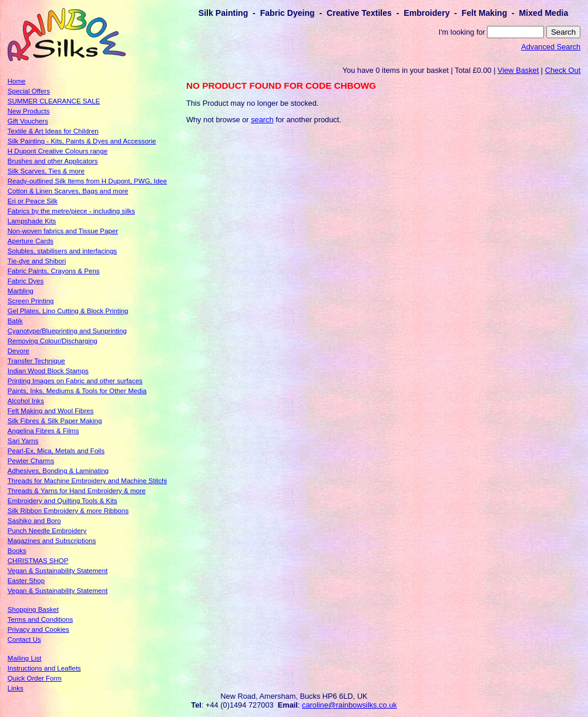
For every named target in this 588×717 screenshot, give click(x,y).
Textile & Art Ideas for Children (53, 131)
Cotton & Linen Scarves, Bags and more (68, 191)
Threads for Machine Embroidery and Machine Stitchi (87, 481)
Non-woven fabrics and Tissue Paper (63, 231)
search (262, 120)
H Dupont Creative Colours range (58, 151)
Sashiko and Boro (34, 521)
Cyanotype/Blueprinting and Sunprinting (67, 331)
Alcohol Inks (26, 401)
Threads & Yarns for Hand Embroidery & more (77, 491)
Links (16, 688)
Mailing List (25, 658)
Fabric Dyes (26, 281)
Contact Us (24, 639)
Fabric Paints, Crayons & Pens (54, 271)
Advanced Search (551, 47)
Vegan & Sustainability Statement (58, 571)
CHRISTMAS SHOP (38, 561)
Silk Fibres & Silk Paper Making (55, 421)
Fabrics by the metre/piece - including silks (71, 211)
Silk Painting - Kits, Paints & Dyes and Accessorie (82, 141)
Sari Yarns (23, 441)
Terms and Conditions (40, 619)
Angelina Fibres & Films (43, 431)
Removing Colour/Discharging (53, 341)
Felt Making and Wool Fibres (51, 411)
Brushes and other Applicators (53, 161)
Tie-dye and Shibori (37, 261)
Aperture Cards (31, 241)
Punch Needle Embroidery (47, 531)
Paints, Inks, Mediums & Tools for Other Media (77, 391)
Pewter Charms (31, 461)
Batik (15, 321)
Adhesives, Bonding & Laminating (58, 471)
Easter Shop (26, 581)
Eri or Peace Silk (33, 201)
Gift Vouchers (28, 121)
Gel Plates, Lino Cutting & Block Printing (68, 311)
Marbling (21, 291)
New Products (29, 111)
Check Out (563, 70)
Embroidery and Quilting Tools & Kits (63, 501)
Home (17, 81)
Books (17, 551)
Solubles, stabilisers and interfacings (62, 251)
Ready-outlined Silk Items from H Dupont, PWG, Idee (87, 181)
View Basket (518, 70)
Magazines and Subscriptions (52, 541)
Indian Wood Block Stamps (48, 371)
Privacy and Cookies (38, 629)
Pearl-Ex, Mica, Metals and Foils (56, 451)
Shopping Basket (33, 609)
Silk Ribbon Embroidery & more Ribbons (68, 511)
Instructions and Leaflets (44, 668)
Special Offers (29, 91)
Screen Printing (31, 301)
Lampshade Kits (32, 221)
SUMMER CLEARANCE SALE (54, 101)
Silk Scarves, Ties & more (46, 171)
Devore (19, 351)
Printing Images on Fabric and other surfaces (75, 381)
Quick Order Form (35, 678)
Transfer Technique (36, 361)
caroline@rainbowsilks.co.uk (350, 705)
